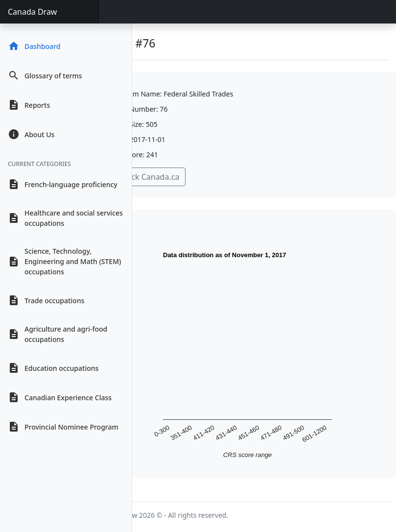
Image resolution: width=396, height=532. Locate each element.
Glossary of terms (45, 75)
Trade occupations (46, 300)
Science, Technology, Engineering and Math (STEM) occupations (64, 261)
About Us (31, 134)
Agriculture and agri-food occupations (58, 334)
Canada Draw (32, 12)
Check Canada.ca (148, 177)
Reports (29, 105)
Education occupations (53, 368)
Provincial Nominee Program (63, 427)
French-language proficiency (63, 184)
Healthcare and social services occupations (65, 218)
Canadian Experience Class (60, 397)
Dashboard (34, 46)
